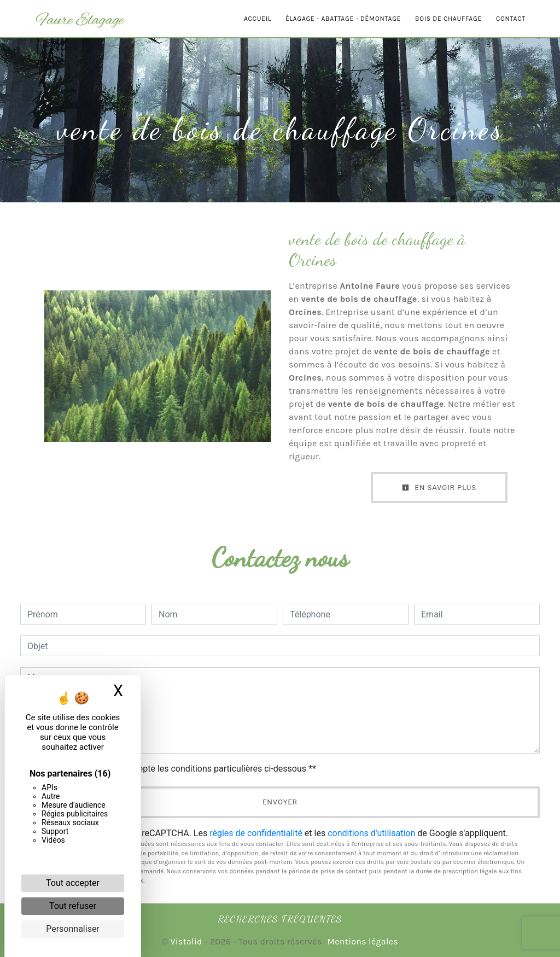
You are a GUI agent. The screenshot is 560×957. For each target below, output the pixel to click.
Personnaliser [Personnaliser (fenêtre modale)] (73, 929)
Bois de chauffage (448, 19)
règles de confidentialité (256, 833)
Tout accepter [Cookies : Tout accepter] (73, 883)
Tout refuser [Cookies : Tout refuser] (73, 906)
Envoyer (280, 802)
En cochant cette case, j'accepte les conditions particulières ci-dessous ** (174, 769)
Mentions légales (363, 941)
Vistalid (186, 941)
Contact (511, 19)
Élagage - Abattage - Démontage (343, 19)
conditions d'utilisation (371, 833)
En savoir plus (439, 488)
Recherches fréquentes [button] (280, 919)
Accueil (258, 19)
